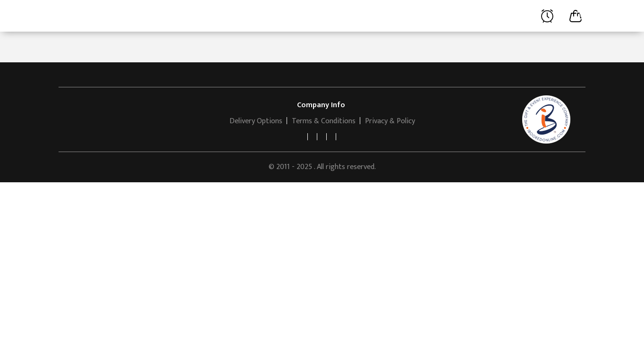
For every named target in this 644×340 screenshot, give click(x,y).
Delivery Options (256, 121)
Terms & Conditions (324, 121)
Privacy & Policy (390, 121)
